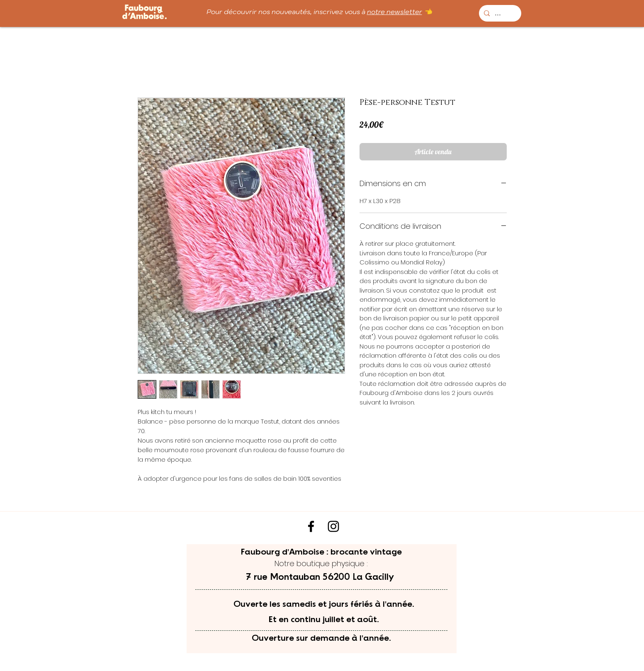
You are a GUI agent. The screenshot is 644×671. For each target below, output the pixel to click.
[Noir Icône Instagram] (333, 526)
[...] (499, 13)
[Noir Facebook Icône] (311, 526)
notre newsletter (395, 12)
